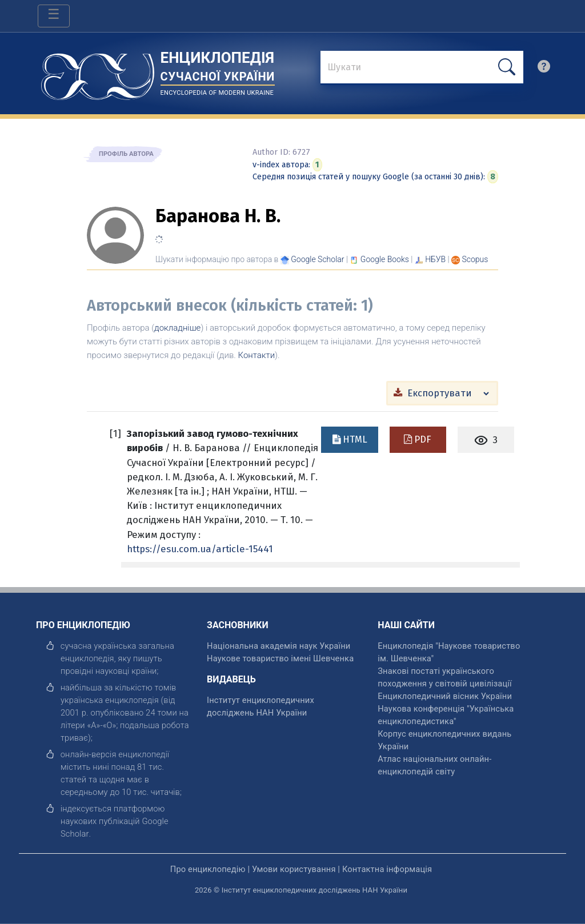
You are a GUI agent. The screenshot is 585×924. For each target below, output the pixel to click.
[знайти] (422, 68)
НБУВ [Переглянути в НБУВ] (435, 259)
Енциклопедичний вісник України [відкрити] (445, 696)
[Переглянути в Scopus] (475, 259)
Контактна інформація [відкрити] (387, 869)
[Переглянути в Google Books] (385, 259)
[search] (544, 69)
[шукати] (507, 67)
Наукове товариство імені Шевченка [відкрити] (280, 658)
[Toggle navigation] (54, 16)
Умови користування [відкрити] (294, 869)
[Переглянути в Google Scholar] (317, 259)
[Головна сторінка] (98, 73)
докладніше (177, 328)
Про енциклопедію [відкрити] (208, 869)
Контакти (257, 355)
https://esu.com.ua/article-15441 (200, 549)
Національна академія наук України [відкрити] (279, 646)
